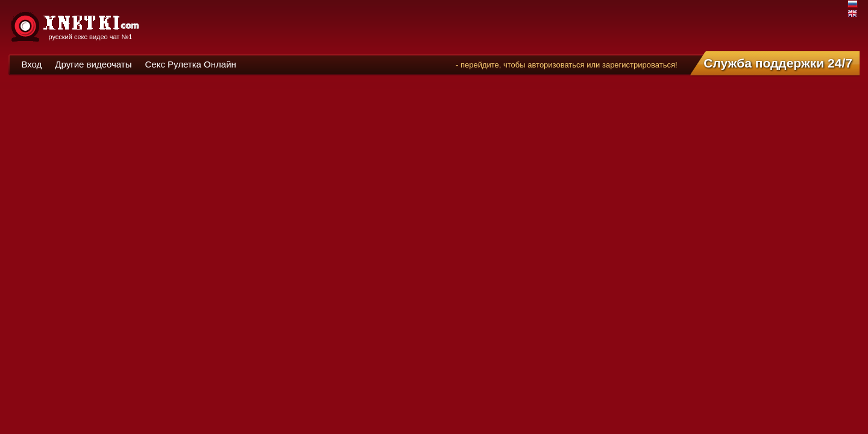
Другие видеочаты (93, 64)
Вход (31, 64)
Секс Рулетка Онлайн (190, 64)
